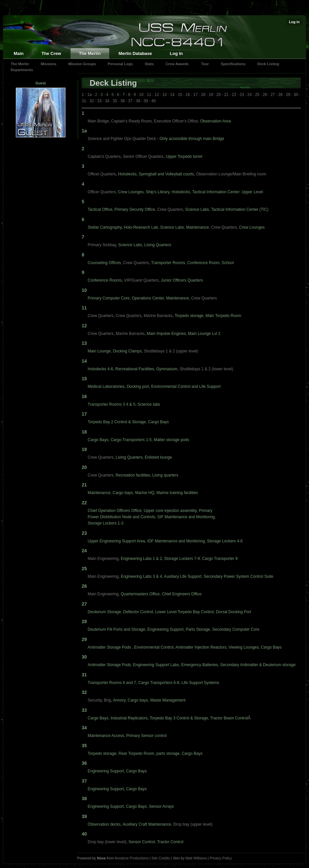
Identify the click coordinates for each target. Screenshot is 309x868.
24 (249, 95)
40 (154, 101)
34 (107, 101)
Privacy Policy (221, 858)
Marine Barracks (158, 316)
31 (84, 101)
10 (141, 95)
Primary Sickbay (102, 245)
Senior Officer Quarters (143, 157)
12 (157, 95)
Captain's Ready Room (131, 121)
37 (130, 101)
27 (272, 95)
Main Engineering (103, 559)
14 (172, 95)
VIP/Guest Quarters (141, 280)
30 (296, 95)
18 (203, 95)
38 (138, 101)
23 (242, 95)
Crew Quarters (170, 209)
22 (234, 95)
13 (164, 95)
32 (92, 101)
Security (95, 700)
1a (89, 95)
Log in (294, 22)
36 (122, 101)
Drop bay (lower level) (107, 842)
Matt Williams (196, 858)
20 (219, 95)
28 (280, 95)
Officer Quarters (102, 174)
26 (265, 95)
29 (288, 95)
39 (146, 101)
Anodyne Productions (132, 858)
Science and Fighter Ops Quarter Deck (122, 139)
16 (188, 95)
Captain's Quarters (104, 157)
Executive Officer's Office (176, 121)
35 (115, 101)
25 (257, 95)
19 (211, 95)
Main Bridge (98, 121)
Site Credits (161, 858)
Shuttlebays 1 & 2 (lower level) (206, 369)
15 (180, 95)
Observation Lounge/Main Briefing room (231, 174)
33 (99, 101)
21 (226, 95)
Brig (107, 700)
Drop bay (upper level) (193, 824)
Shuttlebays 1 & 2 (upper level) (171, 351)
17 (195, 95)
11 (149, 95)
